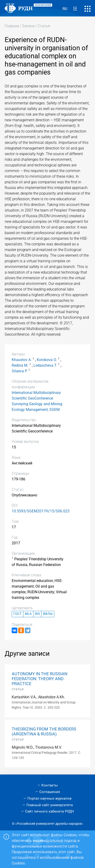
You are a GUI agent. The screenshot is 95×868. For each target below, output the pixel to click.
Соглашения (50, 792)
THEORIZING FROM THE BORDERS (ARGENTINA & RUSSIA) (44, 732)
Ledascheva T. (45, 365)
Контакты (50, 785)
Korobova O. (47, 360)
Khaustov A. (22, 360)
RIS (37, 614)
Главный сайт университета (50, 805)
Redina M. (20, 365)
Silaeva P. (20, 371)
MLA (28, 614)
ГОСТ (17, 614)
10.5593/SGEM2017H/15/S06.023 (41, 511)
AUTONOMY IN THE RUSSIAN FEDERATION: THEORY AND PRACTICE (40, 679)
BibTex (48, 614)
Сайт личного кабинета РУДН (49, 811)
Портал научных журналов (49, 798)
